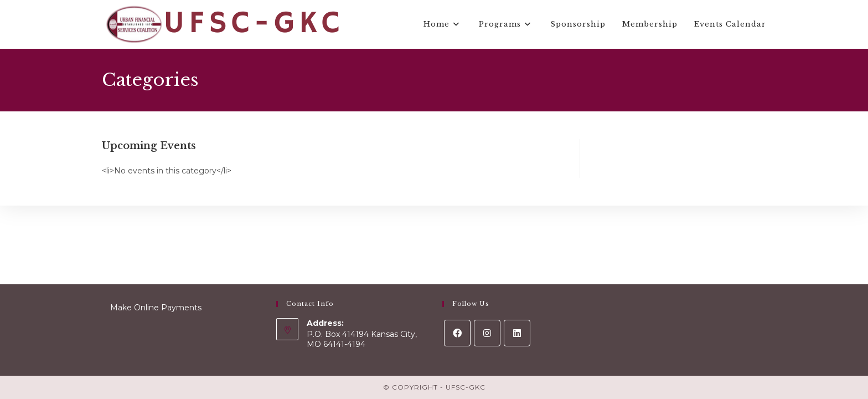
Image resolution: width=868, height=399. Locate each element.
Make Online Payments (156, 308)
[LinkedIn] (517, 333)
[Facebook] (457, 333)
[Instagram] (487, 333)
